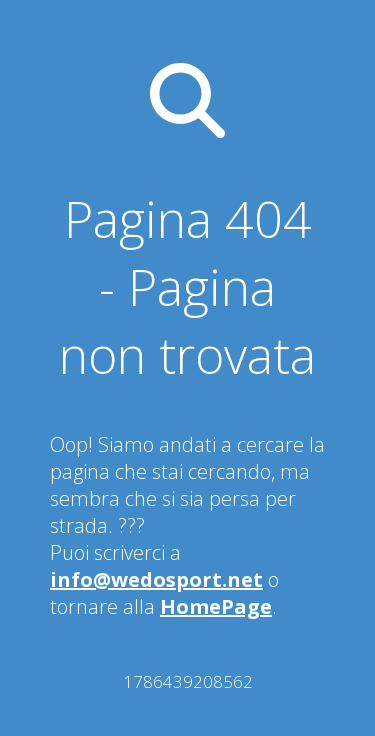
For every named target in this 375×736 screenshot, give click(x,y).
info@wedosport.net (156, 579)
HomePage (216, 606)
